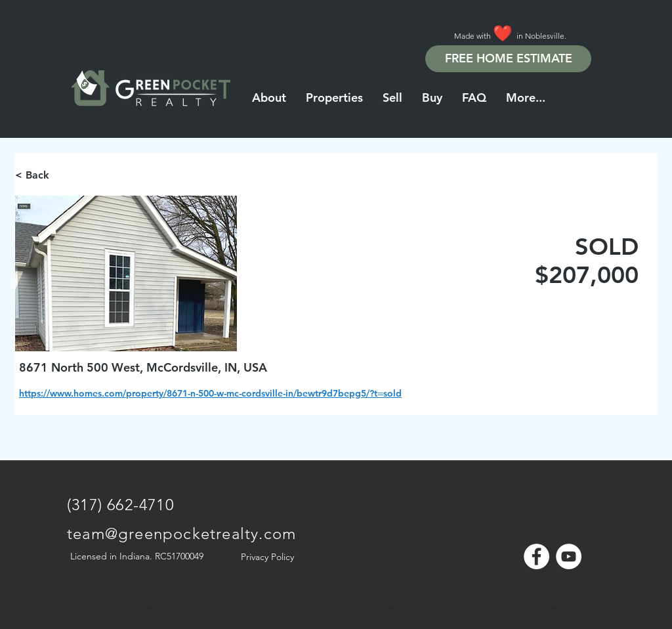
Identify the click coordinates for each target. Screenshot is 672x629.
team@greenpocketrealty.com (181, 533)
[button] (526, 98)
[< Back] (62, 175)
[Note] (79, 590)
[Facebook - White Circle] (536, 556)
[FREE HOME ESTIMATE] (508, 59)
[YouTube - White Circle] (569, 556)
